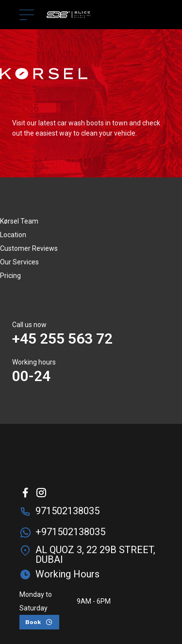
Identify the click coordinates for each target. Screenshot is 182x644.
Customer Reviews (29, 248)
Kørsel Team (19, 221)
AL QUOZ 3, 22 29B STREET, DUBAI (95, 555)
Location (13, 235)
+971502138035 (70, 532)
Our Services (19, 262)
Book (33, 622)
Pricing (10, 276)
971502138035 (67, 511)
